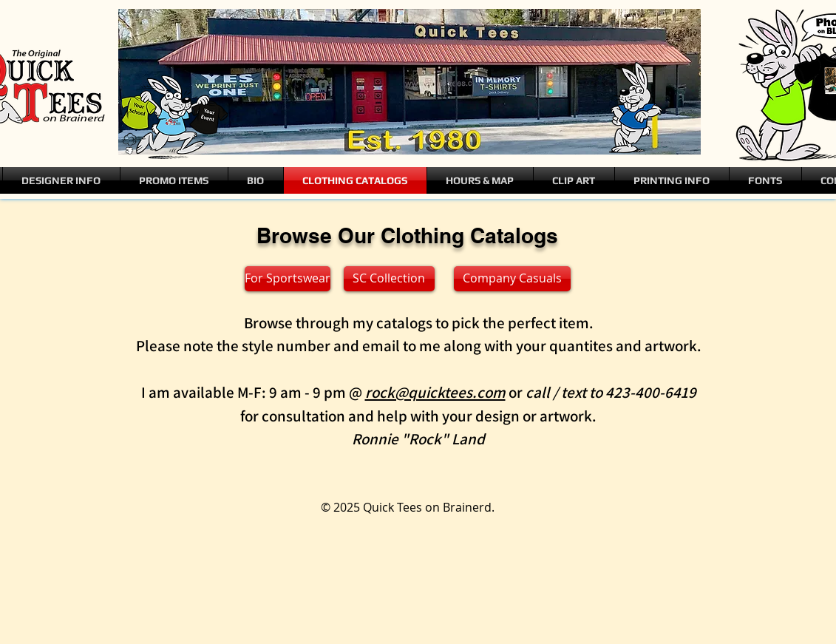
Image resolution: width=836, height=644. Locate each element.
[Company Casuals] (512, 279)
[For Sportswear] (288, 279)
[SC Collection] (389, 279)
